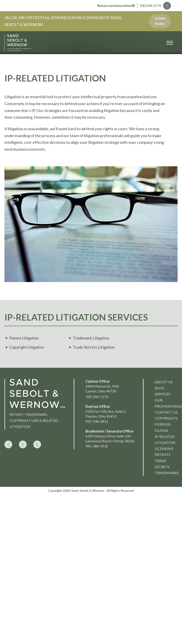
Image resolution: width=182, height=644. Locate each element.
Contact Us (166, 412)
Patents (163, 454)
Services (163, 394)
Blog (159, 388)
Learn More (160, 21)
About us (164, 382)
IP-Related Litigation (165, 439)
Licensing (164, 448)
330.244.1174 (150, 5)
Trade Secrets (162, 464)
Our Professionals (166, 403)
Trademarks (166, 473)
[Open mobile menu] (170, 43)
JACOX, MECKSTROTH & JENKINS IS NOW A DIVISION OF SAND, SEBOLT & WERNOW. (63, 21)
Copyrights (166, 418)
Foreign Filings (163, 427)
